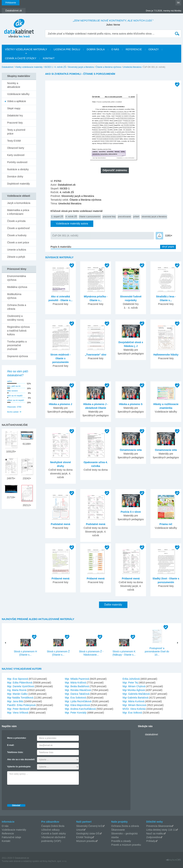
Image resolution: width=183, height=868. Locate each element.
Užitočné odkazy (50, 830)
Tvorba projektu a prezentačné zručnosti (17, 345)
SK (178, 3)
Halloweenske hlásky (166, 355)
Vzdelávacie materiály (14, 830)
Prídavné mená (61, 578)
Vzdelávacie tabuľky (18, 94)
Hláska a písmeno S (131, 404)
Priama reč (166, 524)
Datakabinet (8, 67)
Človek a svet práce (18, 242)
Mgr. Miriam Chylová (134, 686)
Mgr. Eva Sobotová (75, 698)
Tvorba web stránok (11, 861)
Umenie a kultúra (17, 250)
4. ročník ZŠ (60, 67)
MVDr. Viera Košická (134, 709)
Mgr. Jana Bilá (15, 701)
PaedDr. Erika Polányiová (21, 705)
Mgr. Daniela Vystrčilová (21, 686)
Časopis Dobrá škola (53, 826)
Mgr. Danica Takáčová (77, 694)
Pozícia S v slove (131, 512)
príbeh (136, 216)
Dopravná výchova (18, 356)
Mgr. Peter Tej (130, 683)
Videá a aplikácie (17, 101)
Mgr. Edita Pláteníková (20, 683)
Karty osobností (16, 155)
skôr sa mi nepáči (15, 396)
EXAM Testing (84, 837)
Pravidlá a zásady (121, 841)
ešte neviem (12, 391)
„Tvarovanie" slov (96, 355)
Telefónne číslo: (15, 752)
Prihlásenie (11, 3)
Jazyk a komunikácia (19, 203)
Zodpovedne (153, 837)
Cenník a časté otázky (21, 58)
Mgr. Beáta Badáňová (77, 686)
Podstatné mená (60, 524)
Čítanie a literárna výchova (108, 67)
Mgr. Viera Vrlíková (18, 713)
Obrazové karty (16, 148)
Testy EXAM (14, 141)
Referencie (134, 49)
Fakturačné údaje (11, 837)
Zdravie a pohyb (16, 257)
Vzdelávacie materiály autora (72, 224)
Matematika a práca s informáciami (18, 212)
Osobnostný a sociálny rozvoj (15, 318)
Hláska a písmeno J (60, 404)
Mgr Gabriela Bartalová (135, 698)
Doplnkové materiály (18, 184)
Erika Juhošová (131, 679)
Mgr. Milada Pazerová (77, 679)
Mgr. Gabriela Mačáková (136, 694)
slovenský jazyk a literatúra (154, 216)
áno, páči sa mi (14, 386)
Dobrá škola (96, 49)
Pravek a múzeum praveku (126, 845)
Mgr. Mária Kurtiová (133, 701)
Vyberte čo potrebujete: (19, 767)
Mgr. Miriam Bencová (134, 705)
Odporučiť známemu (115, 170)
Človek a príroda (16, 221)
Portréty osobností (17, 162)
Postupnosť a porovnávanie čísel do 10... (157, 651)
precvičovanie (124, 216)
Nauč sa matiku (155, 833)
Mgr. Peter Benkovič (18, 709)
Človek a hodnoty (17, 235)
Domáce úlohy (15, 176)
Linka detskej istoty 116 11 (161, 830)
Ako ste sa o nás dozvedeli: (21, 759)
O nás (115, 49)
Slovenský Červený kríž (89, 826)
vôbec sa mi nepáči (16, 400)
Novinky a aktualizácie (14, 85)
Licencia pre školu (67, 49)
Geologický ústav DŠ (88, 833)
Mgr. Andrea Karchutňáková (80, 709)
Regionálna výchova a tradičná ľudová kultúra (18, 331)
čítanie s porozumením (90, 216)
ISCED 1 (49, 67)
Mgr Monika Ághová (134, 690)
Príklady (151, 841)
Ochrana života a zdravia (17, 307)
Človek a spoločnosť (18, 228)
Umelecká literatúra (132, 67)
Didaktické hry (15, 116)
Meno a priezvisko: (17, 738)
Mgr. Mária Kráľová (75, 683)
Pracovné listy (15, 123)
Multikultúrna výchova (14, 296)
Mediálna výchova (17, 287)
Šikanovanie (118, 830)
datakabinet (151, 734)
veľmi (9, 381)
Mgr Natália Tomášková (20, 698)
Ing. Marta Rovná (17, 690)
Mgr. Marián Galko (17, 694)
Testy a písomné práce (16, 132)
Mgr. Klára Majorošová (77, 705)
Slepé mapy (14, 108)
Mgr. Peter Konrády (76, 713)
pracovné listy (109, 216)
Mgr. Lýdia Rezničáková (78, 701)
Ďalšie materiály (113, 605)
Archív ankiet (13, 412)
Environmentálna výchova (17, 278)
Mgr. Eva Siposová (18, 679)
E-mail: (11, 745)
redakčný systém (31, 861)
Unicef (80, 830)
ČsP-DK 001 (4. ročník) (65, 236)
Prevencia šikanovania (159, 826)
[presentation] (34, 793)
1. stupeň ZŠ (57, 216)
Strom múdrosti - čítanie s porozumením (60, 358)
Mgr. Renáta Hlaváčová (78, 690)
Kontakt (49, 58)
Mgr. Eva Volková (132, 713)
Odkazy (154, 49)
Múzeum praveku (86, 841)
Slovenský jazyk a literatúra (81, 67)
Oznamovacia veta (131, 450)
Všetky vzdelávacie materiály (26, 49)
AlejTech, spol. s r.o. (57, 861)
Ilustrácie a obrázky (18, 169)
